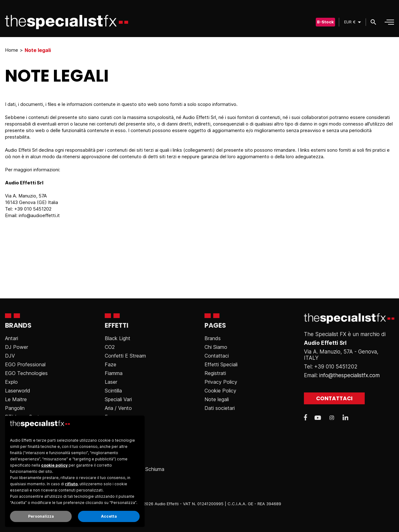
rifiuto (71, 484)
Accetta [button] (109, 516)
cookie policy (54, 465)
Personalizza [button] (41, 516)
